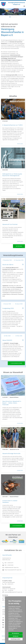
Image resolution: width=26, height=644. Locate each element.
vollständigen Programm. (12, 283)
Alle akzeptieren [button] (16, 633)
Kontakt (4, 636)
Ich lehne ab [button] (16, 636)
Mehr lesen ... (20, 144)
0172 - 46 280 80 (8, 590)
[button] (24, 6)
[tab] (10, 17)
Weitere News (19, 246)
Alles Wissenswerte (17, 526)
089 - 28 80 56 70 (8, 584)
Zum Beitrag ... (20, 423)
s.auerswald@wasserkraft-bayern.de (12, 592)
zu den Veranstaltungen (16, 363)
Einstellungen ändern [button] (16, 639)
